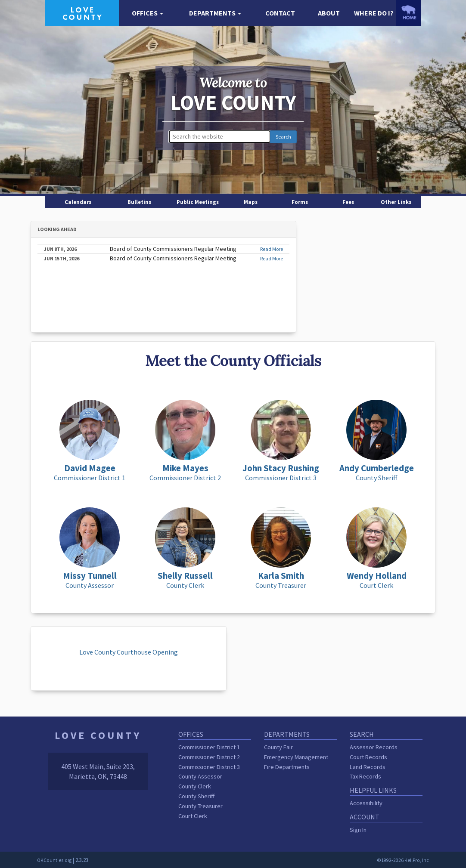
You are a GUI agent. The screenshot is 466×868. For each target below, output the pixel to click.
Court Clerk (193, 816)
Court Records (368, 757)
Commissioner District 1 (209, 747)
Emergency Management (296, 757)
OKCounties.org (54, 860)
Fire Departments (287, 767)
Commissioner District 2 (209, 757)
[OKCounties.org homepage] (409, 12)
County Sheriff (196, 796)
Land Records (368, 767)
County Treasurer (200, 806)
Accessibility (366, 803)
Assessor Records (374, 747)
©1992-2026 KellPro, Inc (403, 860)
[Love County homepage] (82, 12)
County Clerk (195, 786)
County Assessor (200, 776)
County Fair (278, 747)
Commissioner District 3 (209, 767)
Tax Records (365, 776)
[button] (148, 13)
